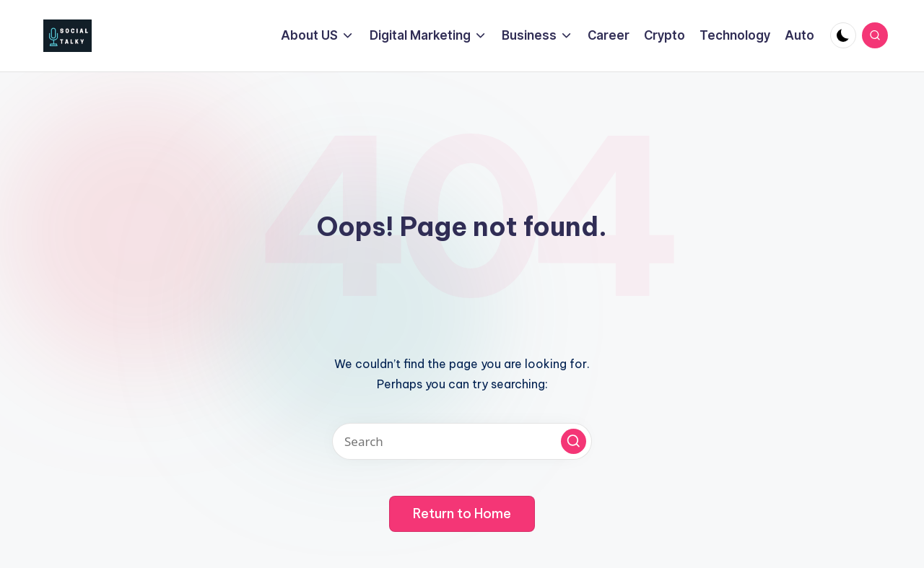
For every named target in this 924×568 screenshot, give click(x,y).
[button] (574, 441)
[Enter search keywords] (462, 441)
